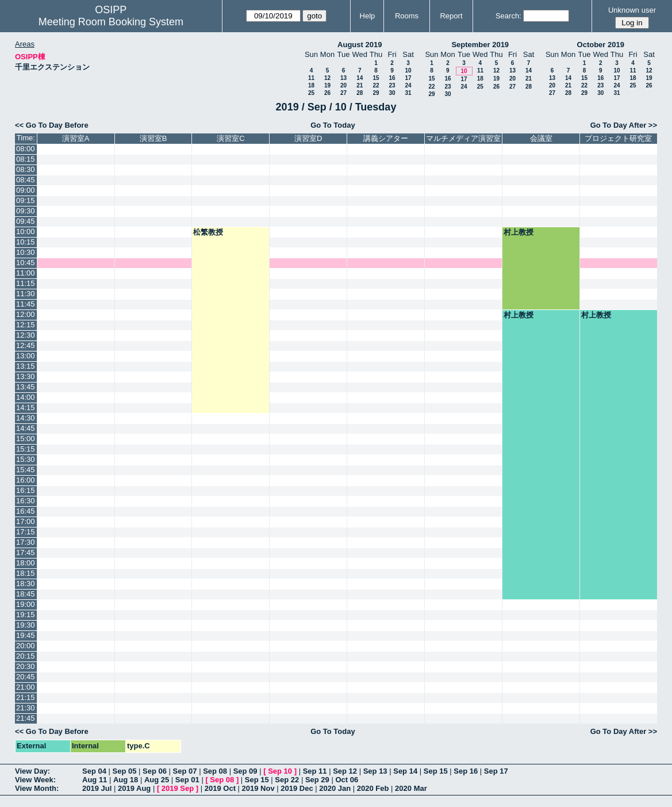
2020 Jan (335, 788)
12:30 (26, 335)
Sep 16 (466, 771)
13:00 (26, 356)
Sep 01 (187, 780)
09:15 (26, 200)
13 (343, 78)
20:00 (26, 646)
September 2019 (480, 45)
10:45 (26, 263)
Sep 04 (94, 771)
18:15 (26, 573)
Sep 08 (215, 771)
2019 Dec (297, 788)
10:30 (26, 252)
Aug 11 (95, 780)
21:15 (26, 697)
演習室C (231, 138)
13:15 (26, 366)
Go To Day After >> (624, 125)
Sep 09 (245, 771)
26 (327, 93)
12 (327, 78)
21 (360, 85)
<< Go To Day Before (52, 125)
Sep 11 (315, 771)
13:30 (26, 376)
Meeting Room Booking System (111, 22)
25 (311, 93)
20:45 (26, 677)
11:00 (26, 273)
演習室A (76, 138)
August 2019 (360, 45)
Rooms (407, 16)
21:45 (26, 718)
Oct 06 (347, 780)
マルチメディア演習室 (463, 138)
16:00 (26, 480)
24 (408, 85)
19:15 (26, 615)
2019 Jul (97, 788)
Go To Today (333, 125)
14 (360, 78)
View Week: (35, 780)
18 (311, 85)
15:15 (26, 449)
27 (343, 93)
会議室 (541, 138)
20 (343, 85)
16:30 (26, 501)
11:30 (26, 294)
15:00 (26, 439)
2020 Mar (411, 788)
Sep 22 (287, 780)
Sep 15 (436, 771)
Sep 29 (317, 780)
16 (392, 78)
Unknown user (632, 10)
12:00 (26, 314)
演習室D (308, 138)
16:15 (26, 490)
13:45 (26, 387)
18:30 (26, 584)
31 (408, 93)
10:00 (26, 232)
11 (311, 78)
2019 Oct (220, 788)
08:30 (26, 169)
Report (451, 16)
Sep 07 (185, 771)
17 (408, 78)
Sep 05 (125, 771)
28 (360, 93)
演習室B (153, 138)
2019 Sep (178, 788)
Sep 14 (405, 771)
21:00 (26, 687)
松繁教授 (208, 232)
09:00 (26, 190)
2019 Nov (258, 788)
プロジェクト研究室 (618, 138)
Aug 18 (126, 780)
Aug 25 (157, 780)
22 (376, 85)
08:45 (26, 180)
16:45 (26, 511)
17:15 (26, 532)
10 (408, 70)
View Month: (37, 788)
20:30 (26, 666)
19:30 (26, 625)
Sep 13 (375, 771)
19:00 (26, 604)
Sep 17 (496, 771)
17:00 (26, 521)
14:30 (26, 418)
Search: (508, 16)
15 (376, 78)
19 (327, 85)
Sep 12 (345, 771)
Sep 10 (280, 771)
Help (368, 16)
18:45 (26, 594)
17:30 (26, 542)
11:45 (26, 304)
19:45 (26, 635)
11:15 (26, 283)
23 (392, 85)
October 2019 (601, 45)
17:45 (26, 552)
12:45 (26, 345)
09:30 (26, 211)
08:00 (26, 149)
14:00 (26, 397)
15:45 (26, 470)
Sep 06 (155, 771)
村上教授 (519, 232)
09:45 (26, 221)
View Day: (32, 771)
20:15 (26, 656)
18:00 (26, 563)
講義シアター (386, 138)
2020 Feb (373, 788)
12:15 (26, 325)
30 (392, 93)
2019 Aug (134, 788)
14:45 (26, 428)
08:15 (26, 159)
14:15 (26, 408)
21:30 (26, 708)
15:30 (26, 459)
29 (376, 93)
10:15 (26, 242)
